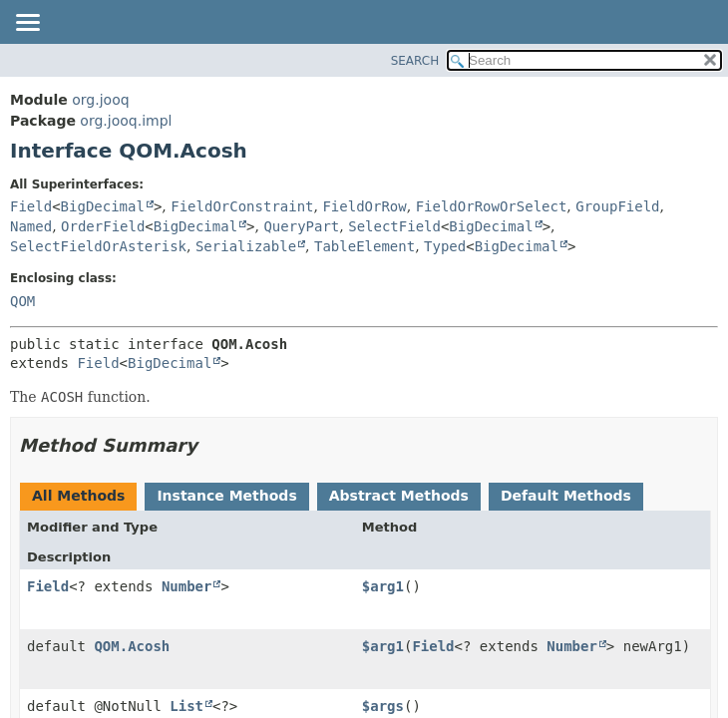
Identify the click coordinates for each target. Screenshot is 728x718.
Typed (445, 246)
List (186, 706)
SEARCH (415, 61)
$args (383, 706)
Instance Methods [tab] (226, 496)
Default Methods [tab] (566, 496)
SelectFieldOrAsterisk (98, 246)
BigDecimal (103, 206)
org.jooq (100, 100)
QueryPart (301, 226)
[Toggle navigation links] (27, 24)
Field (31, 206)
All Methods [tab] (78, 496)
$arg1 (383, 586)
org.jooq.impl (126, 121)
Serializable (246, 246)
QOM (22, 301)
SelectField (394, 226)
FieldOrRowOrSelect (492, 206)
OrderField (103, 226)
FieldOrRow (364, 206)
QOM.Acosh (132, 646)
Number (187, 586)
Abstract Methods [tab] (399, 496)
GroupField (617, 206)
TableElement (364, 246)
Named (31, 226)
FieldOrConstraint (242, 206)
